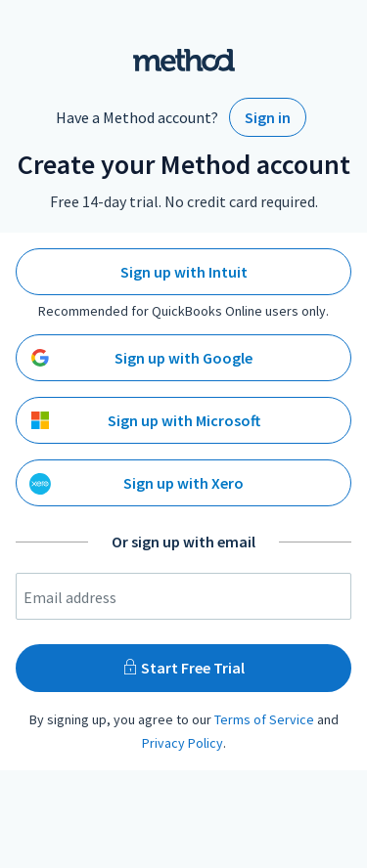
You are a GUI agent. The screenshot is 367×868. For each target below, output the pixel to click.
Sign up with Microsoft (146, 420)
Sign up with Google (142, 358)
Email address (70, 597)
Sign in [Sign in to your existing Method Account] (268, 117)
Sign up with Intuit (184, 272)
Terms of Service (264, 719)
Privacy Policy (183, 743)
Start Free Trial (183, 668)
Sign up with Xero (137, 484)
